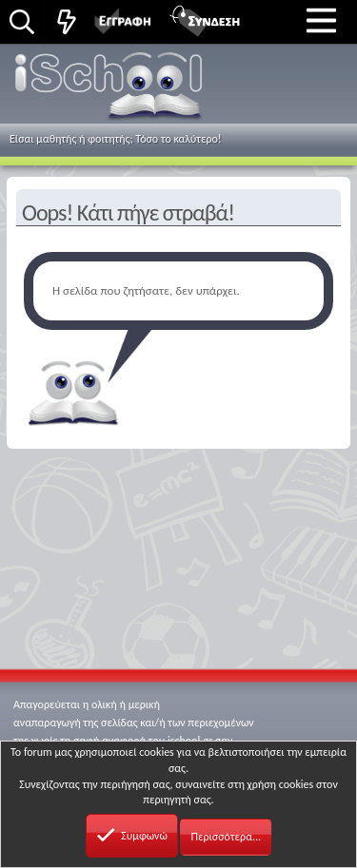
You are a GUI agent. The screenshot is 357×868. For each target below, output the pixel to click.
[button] (321, 20)
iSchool (111, 89)
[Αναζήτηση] (22, 23)
